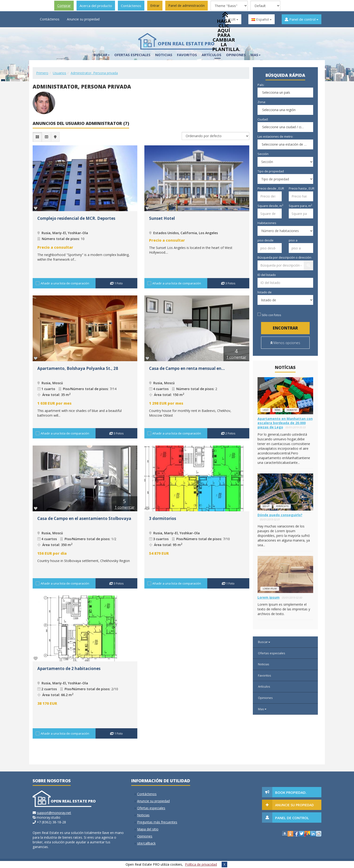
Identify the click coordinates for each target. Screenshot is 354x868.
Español (262, 19)
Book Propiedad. (291, 792)
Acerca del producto (96, 6)
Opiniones (265, 698)
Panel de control (302, 19)
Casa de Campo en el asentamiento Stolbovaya (84, 518)
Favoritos (187, 55)
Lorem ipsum (270, 589)
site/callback (146, 843)
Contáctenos (131, 6)
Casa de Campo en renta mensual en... (187, 368)
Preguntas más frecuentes (157, 822)
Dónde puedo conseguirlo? (280, 515)
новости (292, 410)
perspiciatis (282, 506)
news (277, 410)
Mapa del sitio (148, 829)
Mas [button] (256, 55)
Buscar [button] (102, 55)
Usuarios (60, 73)
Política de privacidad (201, 864)
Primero (42, 73)
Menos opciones (285, 343)
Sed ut (266, 506)
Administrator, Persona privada (94, 73)
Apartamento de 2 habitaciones (69, 668)
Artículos (264, 686)
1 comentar (236, 357)
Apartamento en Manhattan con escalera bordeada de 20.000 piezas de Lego (285, 423)
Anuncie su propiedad (83, 19)
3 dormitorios (163, 518)
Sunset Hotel (162, 218)
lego (265, 410)
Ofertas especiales (132, 55)
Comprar (64, 6)
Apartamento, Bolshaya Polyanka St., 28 (78, 368)
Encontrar (285, 328)
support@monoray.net (54, 813)
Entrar (155, 6)
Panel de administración (187, 6)
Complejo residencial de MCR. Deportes (76, 218)
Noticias (164, 55)
